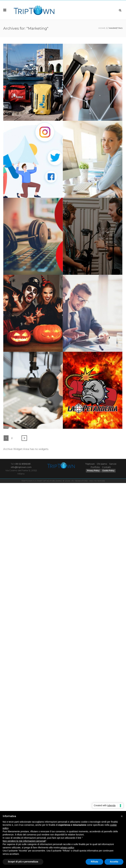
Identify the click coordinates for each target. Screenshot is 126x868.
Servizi (113, 464)
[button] (122, 816)
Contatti (106, 467)
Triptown (90, 464)
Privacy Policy (93, 471)
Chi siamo (102, 464)
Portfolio (95, 467)
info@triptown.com (21, 467)
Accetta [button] (114, 862)
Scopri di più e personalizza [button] (23, 862)
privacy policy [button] (67, 848)
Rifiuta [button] (94, 862)
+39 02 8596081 (22, 464)
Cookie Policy (108, 471)
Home (102, 28)
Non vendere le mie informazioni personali (24, 841)
